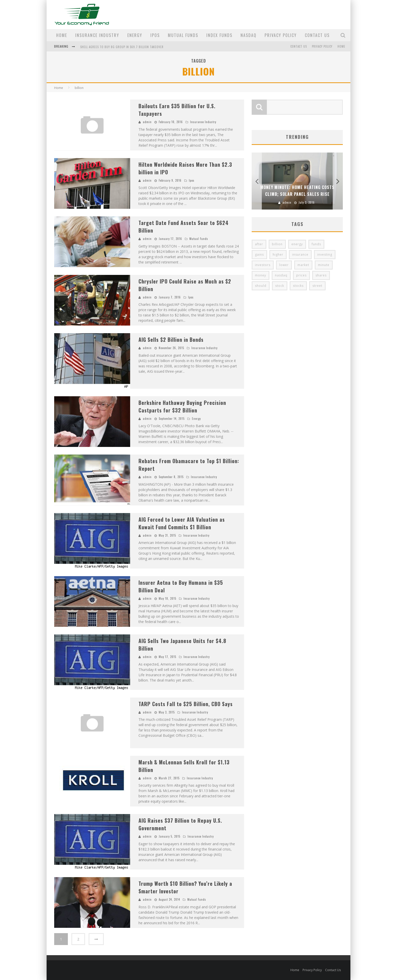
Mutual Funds (183, 35)
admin (147, 122)
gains (259, 255)
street (317, 286)
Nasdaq (249, 35)
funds (316, 244)
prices (301, 275)
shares (321, 275)
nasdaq (281, 275)
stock (280, 286)
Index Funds (219, 35)
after (259, 244)
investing (325, 255)
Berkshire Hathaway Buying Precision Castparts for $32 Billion (182, 406)
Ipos (155, 35)
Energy (135, 35)
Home (62, 35)
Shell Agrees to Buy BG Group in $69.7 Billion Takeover (122, 47)
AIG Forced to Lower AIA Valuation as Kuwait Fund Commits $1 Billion (182, 523)
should (261, 286)
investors (263, 265)
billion (277, 244)
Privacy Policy (281, 35)
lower (284, 265)
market (303, 265)
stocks (298, 286)
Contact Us (317, 35)
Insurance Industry (97, 35)
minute (324, 265)
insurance (300, 255)
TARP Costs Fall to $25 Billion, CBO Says (186, 704)
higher (278, 255)
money (261, 275)
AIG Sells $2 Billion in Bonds (171, 340)
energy (297, 244)
